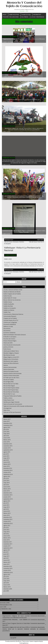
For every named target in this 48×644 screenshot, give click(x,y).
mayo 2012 (6, 533)
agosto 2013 (7, 502)
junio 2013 (6, 506)
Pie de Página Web (8, 383)
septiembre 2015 (8, 451)
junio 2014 (6, 482)
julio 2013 (6, 504)
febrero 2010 (7, 588)
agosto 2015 (7, 453)
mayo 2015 (6, 459)
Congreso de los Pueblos (10, 319)
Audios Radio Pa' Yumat (10, 299)
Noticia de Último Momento (10, 37)
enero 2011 (7, 565)
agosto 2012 (7, 527)
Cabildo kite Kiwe (8, 307)
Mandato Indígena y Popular (11, 354)
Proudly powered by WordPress (13, 641)
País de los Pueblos (9, 381)
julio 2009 (6, 592)
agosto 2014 (7, 478)
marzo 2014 (7, 488)
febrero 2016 (7, 441)
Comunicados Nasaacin (9, 127)
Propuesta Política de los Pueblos (12, 397)
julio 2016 (6, 431)
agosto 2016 (7, 428)
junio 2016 (6, 433)
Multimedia (25, 17)
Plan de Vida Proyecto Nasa (11, 391)
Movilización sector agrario (11, 362)
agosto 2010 (7, 576)
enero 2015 (7, 467)
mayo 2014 (6, 484)
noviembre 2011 (8, 545)
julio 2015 (6, 455)
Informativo (37, 15)
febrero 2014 (7, 490)
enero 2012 (7, 541)
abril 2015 (6, 461)
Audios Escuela (8, 297)
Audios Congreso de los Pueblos (12, 295)
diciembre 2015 (8, 445)
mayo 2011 (6, 557)
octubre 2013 (7, 498)
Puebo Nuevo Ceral (9, 401)
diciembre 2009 (8, 590)
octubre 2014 (7, 473)
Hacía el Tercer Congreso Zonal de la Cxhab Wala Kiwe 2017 (24, 101)
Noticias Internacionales (10, 368)
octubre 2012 (7, 522)
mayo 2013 (6, 508)
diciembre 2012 (8, 518)
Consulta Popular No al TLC (11, 321)
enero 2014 (7, 492)
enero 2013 (7, 516)
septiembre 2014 (8, 475)
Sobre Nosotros (14, 15)
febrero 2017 (7, 420)
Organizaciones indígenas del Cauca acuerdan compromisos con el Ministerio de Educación (24, 40)
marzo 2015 (7, 463)
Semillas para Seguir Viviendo (11, 403)
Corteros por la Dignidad (10, 323)
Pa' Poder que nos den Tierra (11, 379)
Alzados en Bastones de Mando (12, 293)
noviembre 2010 (8, 569)
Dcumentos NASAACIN (10, 256)
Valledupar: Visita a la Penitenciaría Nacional (22, 250)
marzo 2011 (7, 561)
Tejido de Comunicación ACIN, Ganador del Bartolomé (18, 407)
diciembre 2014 (8, 469)
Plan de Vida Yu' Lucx (9, 395)
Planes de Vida (26, 15)
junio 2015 (6, 457)
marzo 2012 (7, 537)
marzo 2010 (7, 586)
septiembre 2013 (8, 500)
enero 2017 (7, 422)
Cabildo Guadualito (9, 305)
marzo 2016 (7, 439)
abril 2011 (6, 559)
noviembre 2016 (8, 426)
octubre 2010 (7, 571)
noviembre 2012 (8, 520)
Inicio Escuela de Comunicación (12, 346)
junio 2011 (6, 555)
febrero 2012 (7, 539)
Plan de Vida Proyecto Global (11, 389)
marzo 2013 (7, 512)
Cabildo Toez (7, 313)
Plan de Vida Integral (9, 387)
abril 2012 (6, 535)
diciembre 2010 (8, 567)
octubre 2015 (7, 449)
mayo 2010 (6, 582)
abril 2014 (6, 486)
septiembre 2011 (8, 549)
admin (12, 42)
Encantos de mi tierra (9, 340)
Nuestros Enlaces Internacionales (12, 374)
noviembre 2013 (8, 496)
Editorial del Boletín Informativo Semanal (15, 336)
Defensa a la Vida (8, 328)
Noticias (6, 366)
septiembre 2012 (8, 524)
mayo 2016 (6, 435)
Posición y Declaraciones (11, 17)
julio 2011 (6, 553)
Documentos (7, 330)
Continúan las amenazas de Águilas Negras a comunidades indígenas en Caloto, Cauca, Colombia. (24, 232)
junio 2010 (6, 580)
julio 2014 (6, 480)
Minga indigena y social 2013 (11, 358)
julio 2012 (6, 529)
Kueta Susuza (7, 350)
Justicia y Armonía (8, 348)
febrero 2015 (7, 465)
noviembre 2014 (8, 471)
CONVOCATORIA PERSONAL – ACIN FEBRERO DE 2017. (24, 75)
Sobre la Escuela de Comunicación (13, 405)
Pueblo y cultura (8, 399)
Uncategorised (7, 409)
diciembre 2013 (8, 494)
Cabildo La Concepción (10, 309)
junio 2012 (6, 531)
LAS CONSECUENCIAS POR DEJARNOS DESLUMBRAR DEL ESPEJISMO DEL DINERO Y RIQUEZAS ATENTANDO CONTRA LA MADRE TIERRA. (24, 198)
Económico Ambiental (9, 334)
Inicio (5, 15)
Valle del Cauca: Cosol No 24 (36, 243)
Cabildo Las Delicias (9, 311)
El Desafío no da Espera (10, 338)
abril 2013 (6, 510)
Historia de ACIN (8, 344)
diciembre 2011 (8, 543)
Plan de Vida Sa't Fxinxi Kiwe (11, 393)
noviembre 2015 (8, 447)
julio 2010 (6, 578)
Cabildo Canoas (8, 303)
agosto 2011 (7, 551)
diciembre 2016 (8, 424)
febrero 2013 (7, 514)
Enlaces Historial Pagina (10, 342)
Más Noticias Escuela (9, 356)
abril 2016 (6, 437)
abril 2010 (6, 584)
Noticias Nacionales (9, 370)
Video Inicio (7, 411)
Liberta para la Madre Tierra (11, 352)
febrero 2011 (7, 563)
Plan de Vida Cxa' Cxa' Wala (11, 385)
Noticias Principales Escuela (11, 372)
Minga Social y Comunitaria (11, 360)
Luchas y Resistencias (38, 17)
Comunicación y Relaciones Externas (13, 315)
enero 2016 (7, 443)
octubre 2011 (7, 547)
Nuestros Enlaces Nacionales (11, 377)
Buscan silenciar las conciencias (12, 301)
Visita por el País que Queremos (12, 413)
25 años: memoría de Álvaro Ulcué (13, 291)
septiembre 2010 (8, 574)
